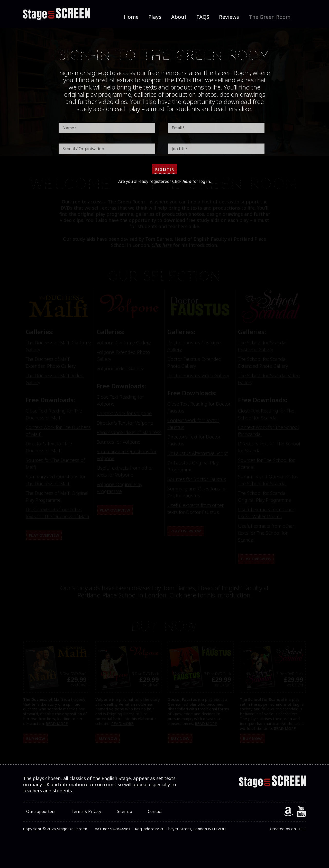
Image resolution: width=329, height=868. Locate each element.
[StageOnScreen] (57, 14)
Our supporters (40, 813)
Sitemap (121, 813)
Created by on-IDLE (288, 830)
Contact (149, 813)
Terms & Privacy (85, 813)
